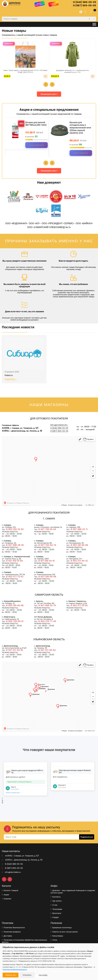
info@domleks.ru (59, 425)
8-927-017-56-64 (47, 651)
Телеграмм (56, 909)
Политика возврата (11, 932)
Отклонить (27, 975)
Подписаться (87, 837)
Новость (9, 376)
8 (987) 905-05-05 (84, 6)
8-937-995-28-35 (15, 545)
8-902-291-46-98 (15, 606)
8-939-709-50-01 (15, 622)
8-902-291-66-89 (79, 545)
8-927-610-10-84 (14, 561)
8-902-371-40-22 (79, 561)
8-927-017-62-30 (15, 651)
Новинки (7, 899)
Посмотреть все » (49, 94)
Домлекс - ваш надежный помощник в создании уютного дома (73, 892)
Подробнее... (11, 379)
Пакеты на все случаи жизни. (64, 932)
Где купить (56, 901)
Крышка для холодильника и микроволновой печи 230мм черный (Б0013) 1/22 (81, 128)
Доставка (7, 936)
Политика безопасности (13, 928)
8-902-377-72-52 (15, 577)
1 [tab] (2, 799)
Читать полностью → (14, 793)
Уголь (54, 940)
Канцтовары (57, 936)
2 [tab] (2, 801)
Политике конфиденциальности (15, 969)
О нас (54, 905)
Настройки (43, 975)
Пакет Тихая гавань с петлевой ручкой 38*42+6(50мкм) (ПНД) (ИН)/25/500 (25, 71)
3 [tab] (2, 803)
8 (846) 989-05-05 (84, 2)
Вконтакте (56, 913)
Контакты (56, 897)
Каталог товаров (10, 891)
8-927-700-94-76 (47, 545)
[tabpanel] (25, 779)
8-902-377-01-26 (79, 606)
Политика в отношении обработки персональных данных (24, 941)
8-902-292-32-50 (15, 530)
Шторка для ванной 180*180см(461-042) (37, 124)
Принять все (11, 975)
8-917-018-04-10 (47, 561)
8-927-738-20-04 (47, 530)
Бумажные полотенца (61, 928)
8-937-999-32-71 (79, 530)
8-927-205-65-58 (47, 577)
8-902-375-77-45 (47, 622)
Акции (5, 895)
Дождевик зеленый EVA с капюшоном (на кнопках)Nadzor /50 (72, 71)
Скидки (55, 918)
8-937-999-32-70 (47, 606)
